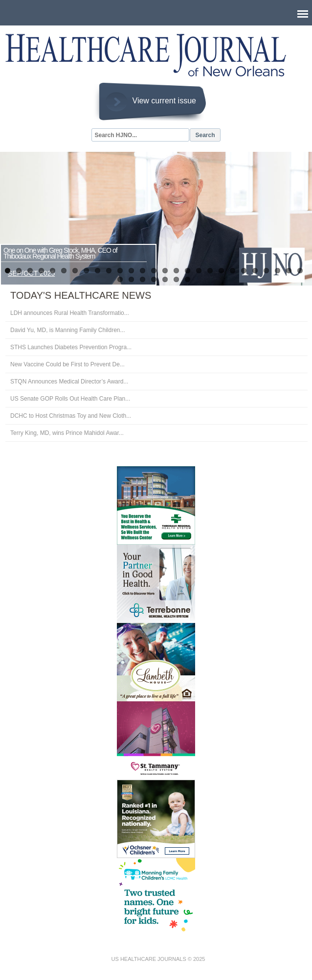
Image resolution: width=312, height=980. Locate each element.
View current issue (164, 101)
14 (154, 271)
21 (233, 271)
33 (176, 279)
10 (109, 271)
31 (154, 279)
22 (244, 271)
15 (165, 271)
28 (120, 279)
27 (300, 271)
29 (131, 279)
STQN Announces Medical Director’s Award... (69, 382)
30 (143, 279)
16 (176, 271)
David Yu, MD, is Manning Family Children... (68, 330)
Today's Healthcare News (81, 295)
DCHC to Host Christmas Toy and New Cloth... (71, 416)
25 (278, 271)
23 (255, 271)
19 (210, 271)
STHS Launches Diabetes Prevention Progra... (71, 347)
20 (221, 271)
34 (188, 279)
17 (188, 271)
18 (199, 271)
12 (131, 271)
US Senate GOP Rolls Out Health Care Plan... (70, 399)
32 (165, 279)
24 (266, 271)
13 (143, 271)
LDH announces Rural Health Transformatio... (70, 313)
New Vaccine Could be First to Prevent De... (67, 364)
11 (120, 271)
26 (289, 271)
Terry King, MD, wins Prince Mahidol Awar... (67, 433)
